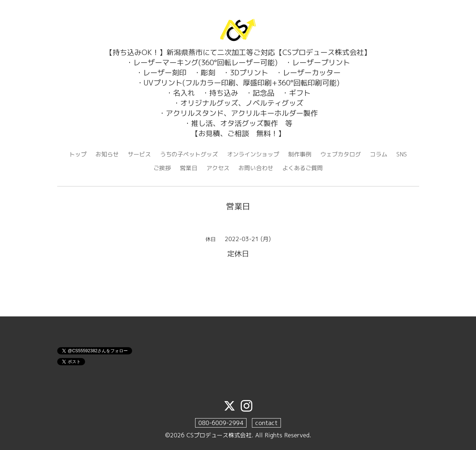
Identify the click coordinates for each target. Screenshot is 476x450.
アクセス (218, 168)
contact (266, 423)
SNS (402, 154)
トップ (78, 154)
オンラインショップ (253, 154)
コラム (379, 154)
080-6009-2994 (221, 423)
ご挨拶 (162, 168)
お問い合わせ (256, 168)
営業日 (189, 168)
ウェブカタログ (341, 154)
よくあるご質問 (303, 168)
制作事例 (300, 154)
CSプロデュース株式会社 (219, 435)
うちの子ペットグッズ (189, 154)
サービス (139, 154)
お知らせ (107, 154)
